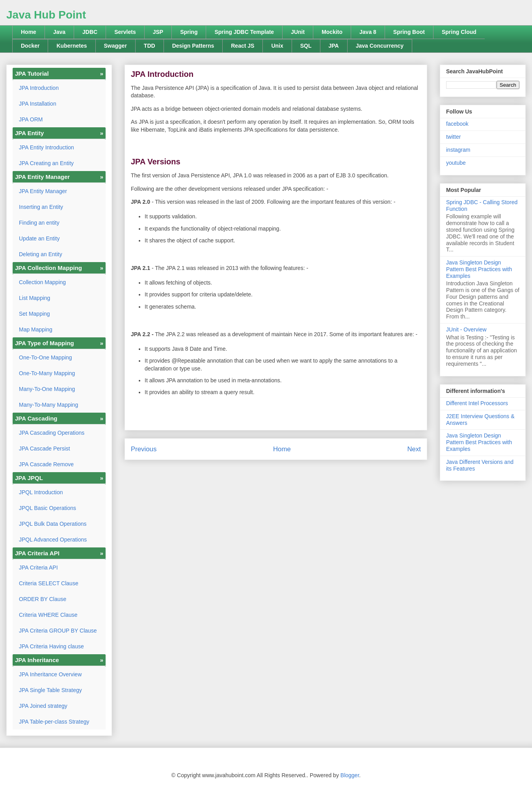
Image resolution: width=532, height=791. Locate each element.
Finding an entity (39, 223)
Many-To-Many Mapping (48, 405)
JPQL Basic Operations (47, 508)
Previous (144, 449)
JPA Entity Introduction (47, 147)
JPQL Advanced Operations (53, 540)
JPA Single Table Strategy (50, 690)
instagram (458, 150)
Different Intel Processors (477, 403)
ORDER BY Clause (43, 599)
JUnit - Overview (466, 329)
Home (29, 32)
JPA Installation (38, 104)
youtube (456, 163)
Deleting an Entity (41, 254)
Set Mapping (34, 314)
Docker (30, 46)
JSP (158, 32)
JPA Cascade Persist (45, 449)
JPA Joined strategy (43, 706)
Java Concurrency (380, 46)
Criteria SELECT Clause (49, 583)
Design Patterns (193, 46)
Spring (189, 32)
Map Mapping (36, 329)
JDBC (90, 32)
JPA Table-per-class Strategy (54, 722)
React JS (243, 46)
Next (414, 449)
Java (59, 32)
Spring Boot (409, 32)
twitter (453, 137)
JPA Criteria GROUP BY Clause (58, 631)
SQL (306, 46)
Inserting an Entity (41, 207)
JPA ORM (31, 119)
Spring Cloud (459, 32)
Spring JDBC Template (244, 32)
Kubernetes (72, 46)
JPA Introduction (39, 88)
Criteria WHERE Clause (48, 615)
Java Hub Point (46, 15)
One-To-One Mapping (46, 357)
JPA (334, 46)
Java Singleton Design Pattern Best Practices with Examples (479, 269)
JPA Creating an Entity (46, 163)
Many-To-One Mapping (47, 389)
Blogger (350, 775)
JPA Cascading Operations (52, 433)
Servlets (125, 32)
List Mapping (34, 298)
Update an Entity (39, 238)
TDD (150, 46)
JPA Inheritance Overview (50, 674)
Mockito (332, 32)
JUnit (298, 32)
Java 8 (368, 32)
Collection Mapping (42, 282)
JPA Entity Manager (43, 191)
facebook (457, 124)
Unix (277, 46)
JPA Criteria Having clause (51, 646)
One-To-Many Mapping (47, 373)
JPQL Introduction (41, 492)
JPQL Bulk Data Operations (53, 524)
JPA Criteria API (38, 568)
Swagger (115, 46)
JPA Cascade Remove (46, 464)
